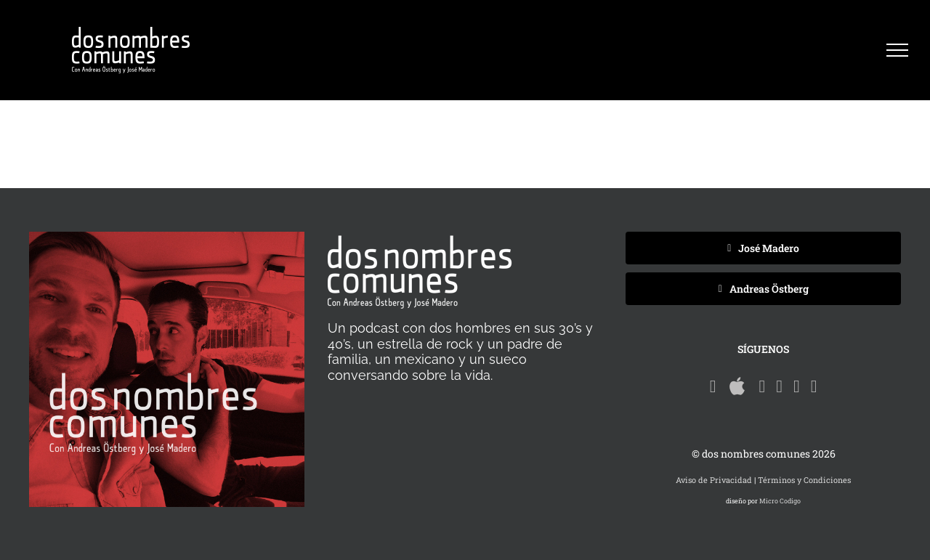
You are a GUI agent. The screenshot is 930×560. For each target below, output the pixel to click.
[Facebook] (779, 386)
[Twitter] (797, 386)
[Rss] (762, 386)
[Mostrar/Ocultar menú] (897, 50)
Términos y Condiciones (804, 480)
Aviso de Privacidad (714, 480)
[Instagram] (814, 386)
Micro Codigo (780, 501)
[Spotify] (713, 386)
